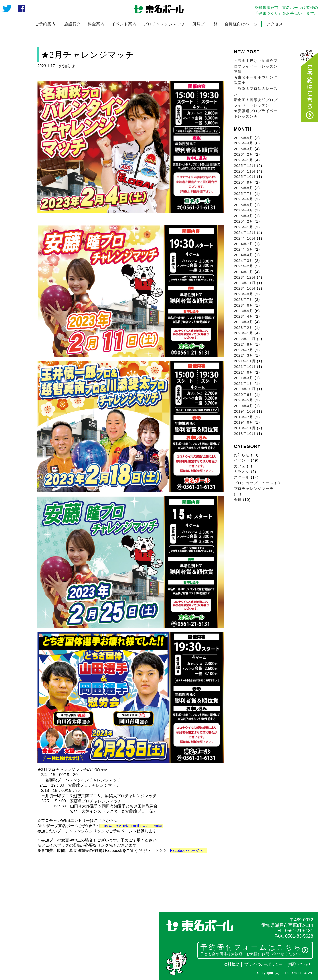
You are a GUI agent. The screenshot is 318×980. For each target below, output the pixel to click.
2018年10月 (245, 434)
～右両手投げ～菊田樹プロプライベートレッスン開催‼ (256, 66)
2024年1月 (244, 272)
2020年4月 (244, 406)
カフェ (240, 466)
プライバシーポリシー (263, 964)
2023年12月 (245, 277)
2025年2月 (244, 221)
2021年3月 (244, 378)
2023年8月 (244, 294)
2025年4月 (244, 210)
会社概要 (231, 964)
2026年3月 (244, 149)
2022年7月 (244, 350)
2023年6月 (244, 305)
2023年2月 (244, 328)
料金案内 (96, 24)
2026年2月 (244, 154)
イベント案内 (124, 24)
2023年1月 (244, 333)
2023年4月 (244, 316)
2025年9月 (244, 182)
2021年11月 (245, 361)
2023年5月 (244, 311)
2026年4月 (244, 143)
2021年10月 (245, 367)
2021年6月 (244, 372)
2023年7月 (244, 299)
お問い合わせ (299, 964)
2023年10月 (245, 288)
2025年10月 (245, 177)
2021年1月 (244, 383)
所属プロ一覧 (205, 24)
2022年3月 (244, 355)
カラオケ (242, 472)
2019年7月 (244, 417)
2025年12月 (245, 165)
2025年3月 (244, 216)
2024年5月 (244, 249)
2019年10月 (245, 411)
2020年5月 (244, 400)
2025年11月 (245, 171)
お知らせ (242, 455)
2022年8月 (244, 344)
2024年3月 (244, 261)
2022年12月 (245, 339)
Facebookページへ (189, 851)
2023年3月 (244, 322)
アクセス (275, 24)
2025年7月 (244, 193)
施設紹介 (73, 24)
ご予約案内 (45, 24)
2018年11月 (245, 428)
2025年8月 (244, 188)
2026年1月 (244, 160)
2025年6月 (244, 199)
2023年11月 (245, 283)
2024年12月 (245, 232)
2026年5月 (244, 138)
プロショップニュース (254, 483)
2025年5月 (244, 205)
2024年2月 (244, 266)
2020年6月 (244, 395)
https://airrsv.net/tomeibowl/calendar (131, 826)
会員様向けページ (241, 24)
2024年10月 (245, 238)
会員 (238, 500)
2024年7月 (244, 244)
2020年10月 (245, 389)
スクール (242, 477)
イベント (242, 460)
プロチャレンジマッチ (164, 24)
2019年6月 (244, 422)
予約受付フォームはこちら (255, 950)
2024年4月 (244, 255)
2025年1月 (244, 227)
